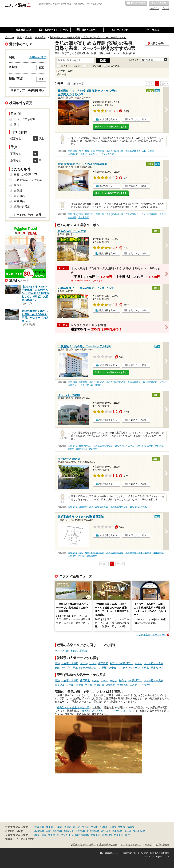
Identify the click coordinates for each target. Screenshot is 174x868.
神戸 (127, 835)
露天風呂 (103, 663)
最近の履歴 (159, 3)
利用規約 (154, 853)
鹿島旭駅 (93, 449)
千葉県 (59, 827)
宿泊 (57, 663)
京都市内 (107, 835)
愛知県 (122, 827)
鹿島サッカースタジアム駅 (101, 154)
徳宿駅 (71, 449)
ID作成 (166, 8)
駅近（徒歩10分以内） (85, 668)
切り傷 (89, 685)
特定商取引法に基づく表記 (135, 853)
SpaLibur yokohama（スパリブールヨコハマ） (107, 711)
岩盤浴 (18, 191)
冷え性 (138, 663)
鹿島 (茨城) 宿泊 (75, 151)
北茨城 (83, 651)
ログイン (155, 8)
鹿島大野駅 (84, 217)
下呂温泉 (80, 831)
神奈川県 (39, 827)
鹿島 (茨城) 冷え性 (115, 151)
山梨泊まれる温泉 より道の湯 (73, 707)
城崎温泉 (69, 831)
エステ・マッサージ (129, 668)
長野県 (113, 827)
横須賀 (51, 835)
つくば (65, 651)
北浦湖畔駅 (152, 214)
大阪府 (95, 827)
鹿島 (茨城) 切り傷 (136, 382)
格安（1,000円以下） (121, 663)
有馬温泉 (57, 831)
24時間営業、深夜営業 (28, 180)
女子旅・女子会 (108, 668)
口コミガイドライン (131, 845)
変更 (41, 68)
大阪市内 (95, 835)
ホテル (84, 663)
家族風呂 (19, 201)
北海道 (104, 827)
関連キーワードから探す (19, 839)
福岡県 (131, 827)
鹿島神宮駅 (73, 154)
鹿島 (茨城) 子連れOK (136, 151)
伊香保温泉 (93, 831)
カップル (66, 668)
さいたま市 (67, 835)
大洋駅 (163, 214)
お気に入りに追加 (137, 119)
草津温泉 (39, 831)
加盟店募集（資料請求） (83, 845)
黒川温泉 (117, 831)
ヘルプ (149, 845)
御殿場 (85, 835)
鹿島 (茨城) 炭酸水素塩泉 (80, 446)
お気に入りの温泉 (136, 3)
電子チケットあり (70, 66)
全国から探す (38, 57)
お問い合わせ (163, 845)
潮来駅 (84, 154)
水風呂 (145, 668)
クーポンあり (94, 66)
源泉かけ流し (22, 207)
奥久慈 (74, 651)
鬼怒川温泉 (139, 831)
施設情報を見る (107, 119)
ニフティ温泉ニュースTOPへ (151, 635)
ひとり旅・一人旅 (153, 663)
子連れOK (156, 668)
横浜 (37, 835)
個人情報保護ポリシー (110, 853)
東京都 (86, 827)
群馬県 (77, 827)
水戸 (57, 651)
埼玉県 (50, 827)
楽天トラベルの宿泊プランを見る (111, 127)
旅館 (57, 668)
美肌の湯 (99, 685)
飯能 (77, 835)
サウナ (93, 663)
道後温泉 (106, 831)
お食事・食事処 (70, 663)
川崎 (43, 835)
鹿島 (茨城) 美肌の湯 (95, 151)
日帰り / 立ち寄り (25, 119)
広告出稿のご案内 (108, 845)
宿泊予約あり (115, 66)
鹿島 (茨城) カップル (135, 214)
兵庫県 (68, 827)
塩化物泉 (110, 685)
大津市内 (118, 835)
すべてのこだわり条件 (27, 215)
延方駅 (151, 151)
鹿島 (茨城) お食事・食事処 (138, 553)
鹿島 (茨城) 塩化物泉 (78, 382)
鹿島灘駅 (72, 217)
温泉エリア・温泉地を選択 (27, 90)
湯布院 (128, 831)
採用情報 (165, 853)
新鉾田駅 (159, 446)
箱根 (48, 831)
